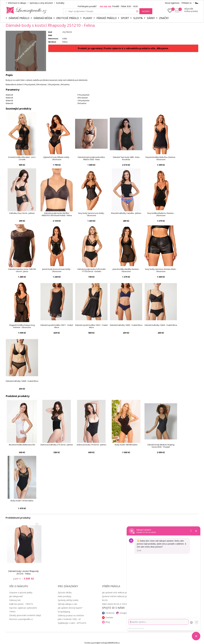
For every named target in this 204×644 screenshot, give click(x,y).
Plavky (88, 18)
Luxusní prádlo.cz (26, 10)
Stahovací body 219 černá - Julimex (91, 445)
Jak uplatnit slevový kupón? (70, 608)
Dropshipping (64, 612)
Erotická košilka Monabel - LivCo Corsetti (22, 158)
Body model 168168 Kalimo (126, 445)
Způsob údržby (65, 592)
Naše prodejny (65, 596)
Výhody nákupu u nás (68, 604)
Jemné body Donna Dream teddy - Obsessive (57, 270)
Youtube (109, 617)
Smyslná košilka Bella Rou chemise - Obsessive (161, 158)
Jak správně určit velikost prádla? (117, 592)
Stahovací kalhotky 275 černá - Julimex (57, 445)
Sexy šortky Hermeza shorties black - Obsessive (161, 270)
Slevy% (138, 18)
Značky (164, 18)
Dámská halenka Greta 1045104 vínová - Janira (22, 270)
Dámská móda (43, 18)
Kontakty (60, 3)
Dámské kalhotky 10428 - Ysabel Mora (22, 381)
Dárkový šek (15, 600)
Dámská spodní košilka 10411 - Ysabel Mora (57, 326)
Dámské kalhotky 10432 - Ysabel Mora (126, 325)
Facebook (110, 613)
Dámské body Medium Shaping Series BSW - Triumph (161, 446)
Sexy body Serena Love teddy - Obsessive (91, 214)
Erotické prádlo (68, 18)
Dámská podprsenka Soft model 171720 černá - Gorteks (91, 270)
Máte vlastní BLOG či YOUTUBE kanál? (120, 604)
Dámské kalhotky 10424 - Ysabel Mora (161, 325)
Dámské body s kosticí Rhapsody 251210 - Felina (23, 572)
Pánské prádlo (107, 18)
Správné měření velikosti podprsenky (119, 596)
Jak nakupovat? (16, 596)
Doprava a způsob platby (21, 592)
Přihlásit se (187, 3)
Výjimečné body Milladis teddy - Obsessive (57, 158)
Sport (125, 18)
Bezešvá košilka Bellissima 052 (22, 445)
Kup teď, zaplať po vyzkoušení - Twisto (24, 610)
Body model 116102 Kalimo (22, 501)
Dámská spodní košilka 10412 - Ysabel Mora (91, 326)
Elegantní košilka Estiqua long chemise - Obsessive (22, 326)
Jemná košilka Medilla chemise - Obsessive (126, 270)
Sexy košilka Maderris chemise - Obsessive (161, 214)
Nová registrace (172, 3)
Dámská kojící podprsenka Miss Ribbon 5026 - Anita (91, 158)
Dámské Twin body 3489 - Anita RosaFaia (126, 158)
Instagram (124, 613)
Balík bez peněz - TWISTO (21, 604)
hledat (146, 11)
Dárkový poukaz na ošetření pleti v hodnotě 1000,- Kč (71, 617)
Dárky (151, 18)
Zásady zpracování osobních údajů (25, 615)
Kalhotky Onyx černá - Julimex (22, 213)
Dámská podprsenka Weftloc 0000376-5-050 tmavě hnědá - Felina (57, 214)
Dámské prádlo (19, 18)
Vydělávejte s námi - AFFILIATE (72, 623)
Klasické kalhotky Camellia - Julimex (126, 213)
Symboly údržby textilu (68, 600)
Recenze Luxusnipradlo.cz (21, 619)
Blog (108, 622)
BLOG (105, 600)
